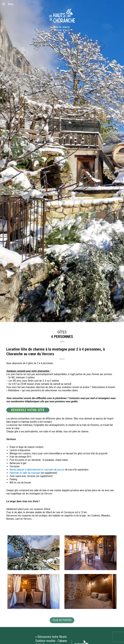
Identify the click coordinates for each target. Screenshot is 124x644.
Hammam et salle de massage (25, 473)
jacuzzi (61, 470)
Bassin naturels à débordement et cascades (32, 470)
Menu (8, 4)
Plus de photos (62, 620)
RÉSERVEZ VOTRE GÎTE (28, 410)
